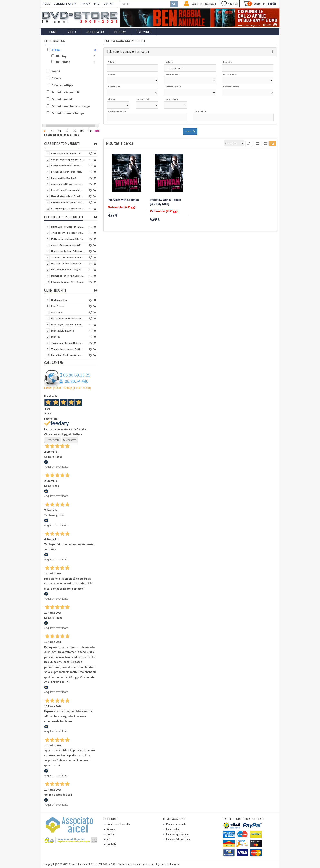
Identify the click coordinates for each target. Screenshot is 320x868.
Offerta (56, 78)
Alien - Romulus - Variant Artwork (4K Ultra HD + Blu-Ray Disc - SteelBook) (68, 202)
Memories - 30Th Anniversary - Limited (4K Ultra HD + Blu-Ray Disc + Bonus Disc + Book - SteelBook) (68, 276)
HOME (46, 4)
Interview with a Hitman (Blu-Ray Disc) (166, 202)
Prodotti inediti (62, 99)
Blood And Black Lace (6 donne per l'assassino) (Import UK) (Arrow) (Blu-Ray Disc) (68, 355)
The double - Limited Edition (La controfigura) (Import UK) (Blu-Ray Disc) (68, 349)
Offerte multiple (62, 85)
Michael (55, 337)
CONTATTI (109, 4)
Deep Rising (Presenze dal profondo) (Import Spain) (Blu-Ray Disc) (68, 190)
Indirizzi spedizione (177, 834)
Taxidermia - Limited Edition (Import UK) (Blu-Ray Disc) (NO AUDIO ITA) (68, 343)
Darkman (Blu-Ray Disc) (64, 178)
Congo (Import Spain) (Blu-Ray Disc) (68, 159)
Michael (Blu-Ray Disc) (63, 331)
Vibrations (57, 312)
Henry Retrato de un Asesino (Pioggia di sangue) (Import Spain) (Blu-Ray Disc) (68, 196)
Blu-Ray (120, 32)
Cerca (190, 131)
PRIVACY (85, 4)
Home (53, 32)
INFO (97, 4)
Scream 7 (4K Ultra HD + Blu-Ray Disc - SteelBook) (68, 257)
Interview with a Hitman (123, 200)
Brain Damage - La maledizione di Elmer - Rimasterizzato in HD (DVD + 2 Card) (68, 208)
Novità (56, 71)
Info (109, 839)
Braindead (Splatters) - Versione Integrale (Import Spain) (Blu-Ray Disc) (68, 172)
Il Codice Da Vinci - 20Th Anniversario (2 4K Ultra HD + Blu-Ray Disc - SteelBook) (68, 282)
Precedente (53, 440)
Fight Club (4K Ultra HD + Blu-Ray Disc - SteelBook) (68, 227)
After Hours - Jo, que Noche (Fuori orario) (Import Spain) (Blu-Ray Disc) (68, 153)
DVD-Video (144, 32)
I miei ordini (173, 829)
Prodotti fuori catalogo (68, 113)
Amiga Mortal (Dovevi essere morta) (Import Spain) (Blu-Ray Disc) (68, 184)
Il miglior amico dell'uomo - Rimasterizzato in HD (68, 166)
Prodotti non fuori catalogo (71, 106)
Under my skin (59, 300)
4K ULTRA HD (95, 32)
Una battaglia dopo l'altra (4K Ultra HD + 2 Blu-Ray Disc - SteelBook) (68, 251)
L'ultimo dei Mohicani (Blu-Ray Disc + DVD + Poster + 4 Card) (68, 239)
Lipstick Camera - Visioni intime (68, 318)
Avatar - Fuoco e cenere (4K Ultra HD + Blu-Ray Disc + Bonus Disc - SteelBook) (68, 245)
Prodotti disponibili (65, 92)
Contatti (111, 844)
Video (72, 32)
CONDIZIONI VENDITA (65, 4)
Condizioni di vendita (119, 824)
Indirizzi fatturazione (178, 839)
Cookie (111, 834)
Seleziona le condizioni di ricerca (128, 52)
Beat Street (58, 306)
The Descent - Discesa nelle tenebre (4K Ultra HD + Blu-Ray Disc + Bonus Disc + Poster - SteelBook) (68, 233)
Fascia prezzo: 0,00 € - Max (62, 135)
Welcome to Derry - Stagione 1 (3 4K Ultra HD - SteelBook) (68, 270)
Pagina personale (176, 824)
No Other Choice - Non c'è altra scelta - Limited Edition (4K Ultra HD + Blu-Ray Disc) (68, 263)
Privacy (111, 829)
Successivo (70, 440)
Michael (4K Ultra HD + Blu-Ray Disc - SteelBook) (68, 325)
